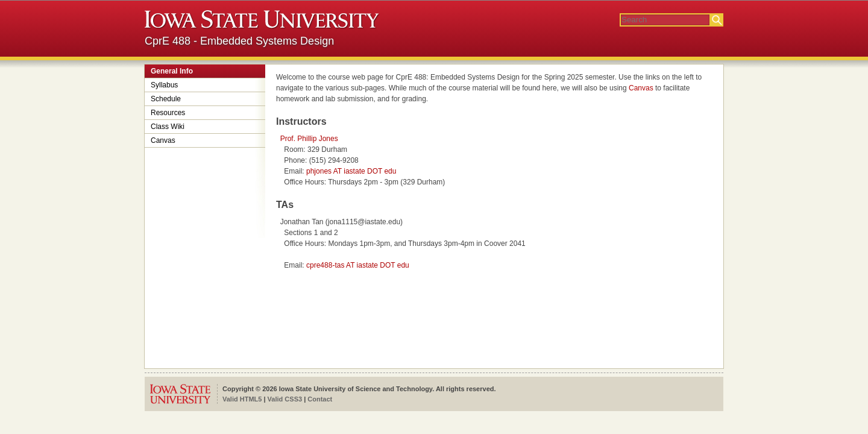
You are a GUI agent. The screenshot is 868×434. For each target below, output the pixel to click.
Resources (168, 113)
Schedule (166, 99)
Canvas (163, 140)
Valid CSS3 (285, 399)
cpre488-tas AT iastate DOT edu (358, 265)
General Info (172, 71)
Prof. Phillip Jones (309, 139)
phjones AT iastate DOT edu (351, 171)
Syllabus (164, 85)
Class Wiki (168, 127)
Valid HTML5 (242, 399)
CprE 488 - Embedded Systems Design (239, 41)
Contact (320, 399)
